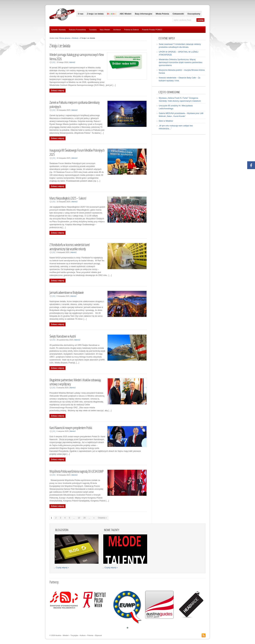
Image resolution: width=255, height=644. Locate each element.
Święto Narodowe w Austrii (63, 336)
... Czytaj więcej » (61, 568)
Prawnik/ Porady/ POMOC (152, 30)
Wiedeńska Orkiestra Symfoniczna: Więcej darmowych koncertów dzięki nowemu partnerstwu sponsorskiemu (181, 62)
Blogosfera (62, 530)
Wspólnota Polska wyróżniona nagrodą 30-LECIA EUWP (76, 471)
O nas (81, 14)
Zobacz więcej (57, 91)
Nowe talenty (112, 530)
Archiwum (117, 30)
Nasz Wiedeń (105, 30)
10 (79, 518)
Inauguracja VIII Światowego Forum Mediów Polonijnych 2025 (77, 152)
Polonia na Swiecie (132, 30)
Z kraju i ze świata (95, 14)
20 (84, 518)
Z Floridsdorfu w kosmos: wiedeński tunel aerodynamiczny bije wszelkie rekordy (69, 247)
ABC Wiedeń (126, 14)
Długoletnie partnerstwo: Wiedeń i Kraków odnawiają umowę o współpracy (75, 382)
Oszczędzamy (194, 14)
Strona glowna (65, 38)
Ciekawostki (178, 14)
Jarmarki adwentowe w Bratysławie (67, 292)
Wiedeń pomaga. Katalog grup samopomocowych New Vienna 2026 (77, 57)
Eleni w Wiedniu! (166, 121)
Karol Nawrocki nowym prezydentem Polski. (71, 428)
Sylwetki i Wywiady (58, 30)
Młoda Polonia (162, 14)
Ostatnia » (102, 518)
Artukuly (75, 38)
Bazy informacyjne (144, 14)
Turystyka (93, 30)
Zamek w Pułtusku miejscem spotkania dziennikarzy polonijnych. (74, 104)
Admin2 (72, 62)
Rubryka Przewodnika (77, 30)
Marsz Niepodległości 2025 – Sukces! (68, 198)
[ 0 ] (54, 62)
